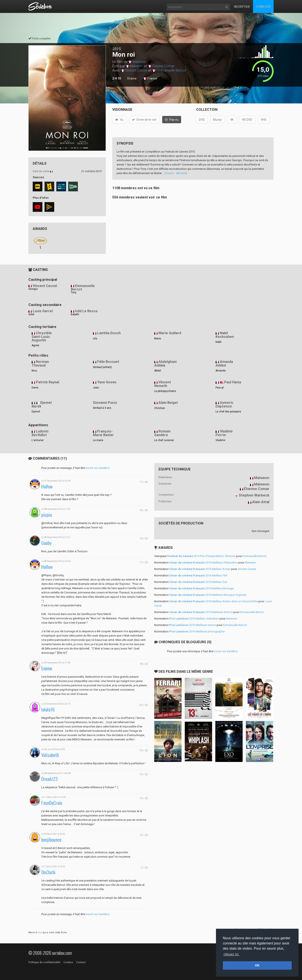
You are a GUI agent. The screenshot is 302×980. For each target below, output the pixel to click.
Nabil (218, 342)
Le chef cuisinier (164, 440)
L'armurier (38, 440)
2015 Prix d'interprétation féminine (201, 556)
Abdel (158, 371)
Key (40, 932)
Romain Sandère (162, 433)
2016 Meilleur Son (198, 582)
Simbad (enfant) (102, 367)
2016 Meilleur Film (198, 575)
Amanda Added (224, 364)
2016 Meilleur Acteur (200, 569)
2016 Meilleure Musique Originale (208, 595)
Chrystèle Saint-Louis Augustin (42, 337)
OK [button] (257, 965)
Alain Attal (261, 502)
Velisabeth (50, 755)
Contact (81, 962)
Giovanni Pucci (105, 403)
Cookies (68, 962)
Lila (95, 339)
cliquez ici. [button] (231, 954)
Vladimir (220, 440)
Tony (74, 292)
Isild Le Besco (86, 311)
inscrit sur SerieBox (98, 468)
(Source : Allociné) (176, 173)
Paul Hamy (233, 382)
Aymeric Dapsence (224, 404)
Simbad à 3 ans (102, 408)
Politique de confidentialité (44, 962)
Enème (47, 668)
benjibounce (51, 840)
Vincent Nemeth (163, 384)
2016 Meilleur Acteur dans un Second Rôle (213, 601)
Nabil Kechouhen (225, 335)
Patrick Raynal (48, 382)
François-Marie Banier (103, 433)
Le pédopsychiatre (165, 391)
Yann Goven (107, 382)
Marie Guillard (170, 333)
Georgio (33, 289)
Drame (132, 78)
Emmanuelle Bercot (171, 70)
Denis (35, 388)
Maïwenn (139, 62)
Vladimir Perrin (224, 433)
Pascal (220, 388)
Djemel (36, 412)
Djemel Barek (42, 404)
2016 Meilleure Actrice (201, 612)
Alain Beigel (168, 403)
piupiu (47, 515)
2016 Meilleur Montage (201, 588)
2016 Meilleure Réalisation (203, 563)
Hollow (47, 486)
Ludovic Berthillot (40, 433)
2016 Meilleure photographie (197, 631)
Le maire (98, 440)
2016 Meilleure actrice (193, 625)
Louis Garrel (43, 311)
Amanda (221, 371)
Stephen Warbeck (254, 495)
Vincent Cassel (136, 70)
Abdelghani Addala (165, 364)
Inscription (242, 6)
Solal (31, 314)
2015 (117, 49)
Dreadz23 (49, 779)
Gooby (46, 543)
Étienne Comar (163, 66)
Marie (158, 339)
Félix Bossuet (108, 362)
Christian (160, 408)
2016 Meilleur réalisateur (194, 619)
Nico (34, 371)
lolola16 (48, 709)
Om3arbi (48, 872)
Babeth (75, 314)
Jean (96, 388)
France (150, 79)
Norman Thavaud (40, 364)
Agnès (35, 345)
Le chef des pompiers (228, 412)
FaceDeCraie (52, 803)
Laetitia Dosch (109, 333)
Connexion (263, 6)
